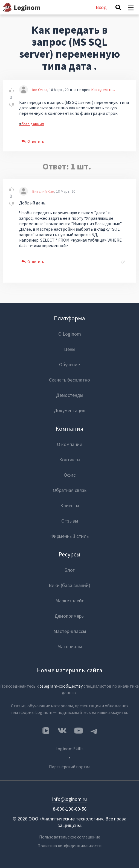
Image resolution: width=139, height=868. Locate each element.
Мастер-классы (70, 631)
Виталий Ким (43, 191)
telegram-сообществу (61, 686)
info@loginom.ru (69, 799)
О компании (70, 444)
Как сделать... (103, 90)
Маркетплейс (70, 601)
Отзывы (70, 521)
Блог (69, 570)
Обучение (69, 364)
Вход (101, 7)
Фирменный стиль (69, 536)
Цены (70, 349)
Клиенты (70, 505)
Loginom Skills (69, 749)
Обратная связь (70, 490)
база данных (33, 124)
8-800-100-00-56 (70, 809)
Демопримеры (69, 616)
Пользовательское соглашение (70, 837)
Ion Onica (40, 90)
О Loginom (70, 334)
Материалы (69, 646)
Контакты (70, 460)
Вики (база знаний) (69, 585)
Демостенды (70, 395)
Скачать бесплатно (69, 380)
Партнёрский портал (70, 767)
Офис (70, 475)
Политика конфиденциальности (69, 846)
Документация (70, 410)
